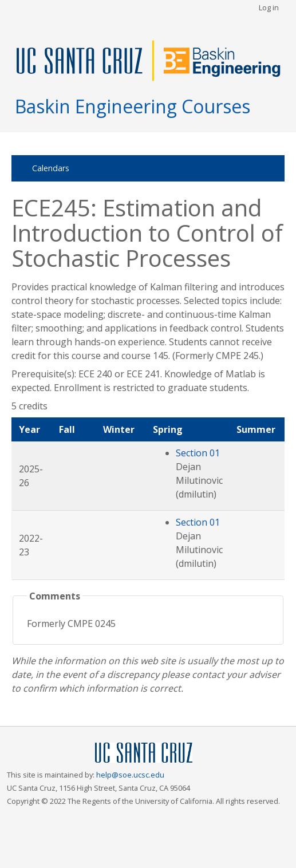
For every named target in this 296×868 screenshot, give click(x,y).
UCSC (144, 753)
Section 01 (198, 453)
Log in (269, 7)
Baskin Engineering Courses (133, 106)
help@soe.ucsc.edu (130, 775)
